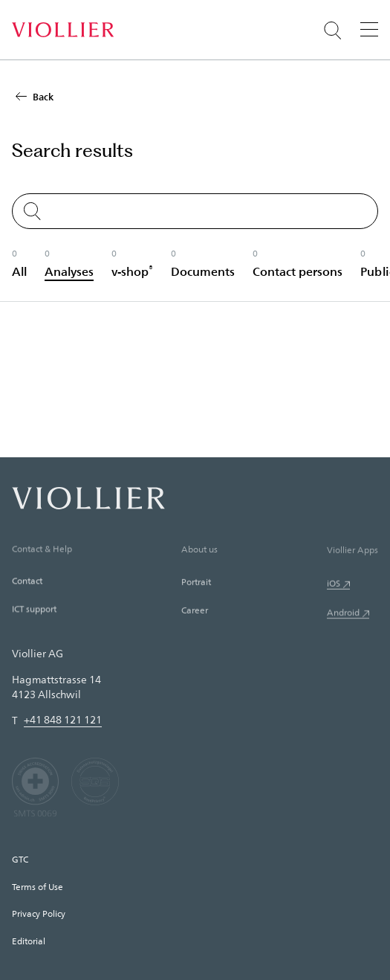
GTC (20, 859)
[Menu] (369, 29)
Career (195, 613)
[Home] (63, 30)
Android (343, 617)
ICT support (34, 611)
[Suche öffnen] (333, 30)
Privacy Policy (39, 913)
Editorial (29, 941)
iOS (334, 587)
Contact (27, 583)
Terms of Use (38, 886)
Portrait (196, 585)
